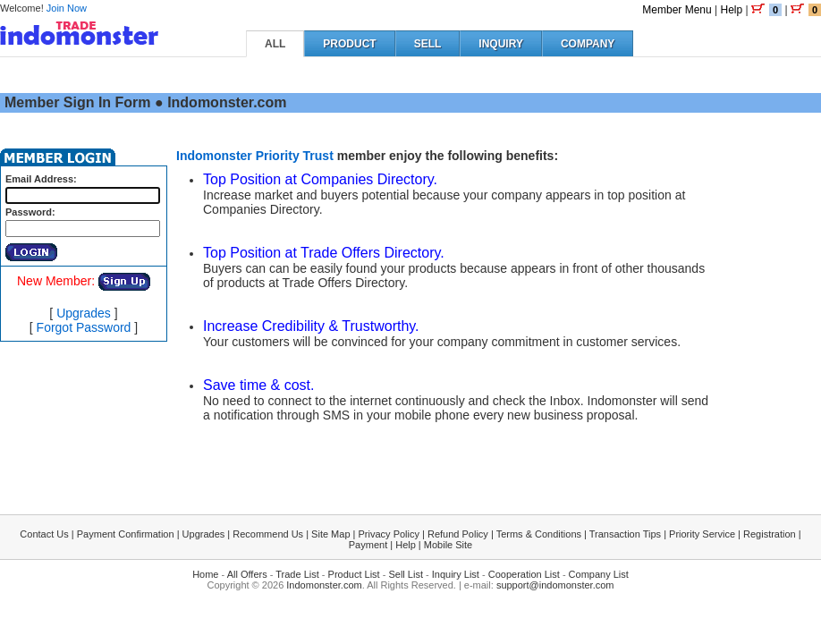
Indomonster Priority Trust (255, 156)
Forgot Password (84, 327)
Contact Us (44, 534)
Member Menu (677, 10)
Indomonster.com (324, 585)
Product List (354, 574)
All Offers (247, 574)
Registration (770, 534)
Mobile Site (448, 545)
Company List (599, 574)
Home (205, 574)
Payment (368, 545)
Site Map (330, 534)
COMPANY (588, 44)
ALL (275, 44)
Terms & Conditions (539, 534)
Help (731, 10)
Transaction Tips (625, 534)
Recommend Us (268, 534)
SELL (428, 44)
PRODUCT (349, 44)
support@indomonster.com (555, 585)
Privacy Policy (389, 534)
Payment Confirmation (126, 534)
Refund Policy (458, 534)
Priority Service (702, 534)
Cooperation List (524, 574)
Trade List (297, 574)
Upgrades (84, 313)
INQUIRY (501, 44)
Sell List (406, 574)
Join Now (67, 8)
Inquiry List (456, 574)
